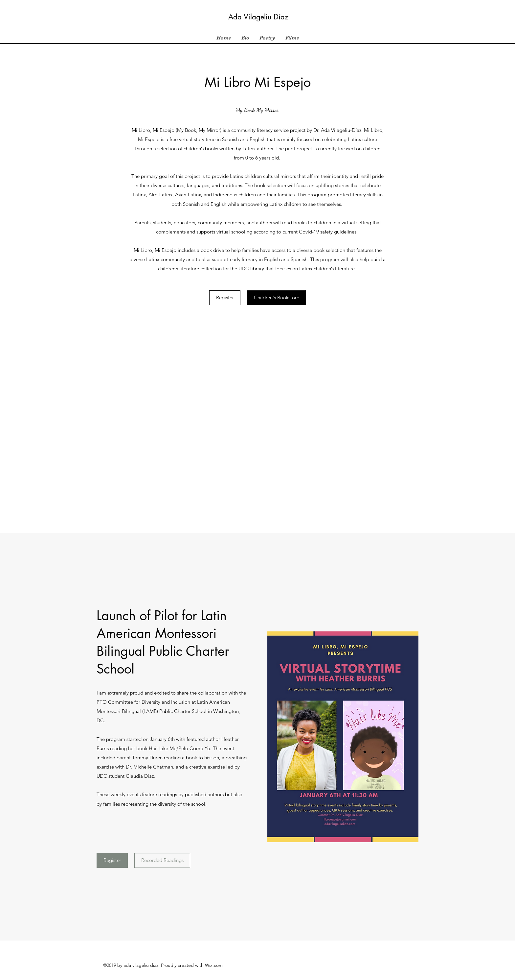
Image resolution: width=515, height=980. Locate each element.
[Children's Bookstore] (276, 298)
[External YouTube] (257, 410)
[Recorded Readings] (162, 860)
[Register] (225, 298)
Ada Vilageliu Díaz (258, 17)
